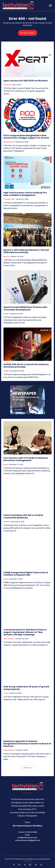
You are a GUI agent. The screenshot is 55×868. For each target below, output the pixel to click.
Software (7, 85)
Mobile (6, 314)
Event (6, 464)
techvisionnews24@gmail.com (28, 840)
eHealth (7, 522)
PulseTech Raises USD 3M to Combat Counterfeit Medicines (23, 516)
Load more (27, 768)
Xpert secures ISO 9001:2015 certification (26, 81)
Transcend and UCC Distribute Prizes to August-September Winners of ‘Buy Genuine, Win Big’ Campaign (25, 632)
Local (6, 693)
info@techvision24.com (27, 838)
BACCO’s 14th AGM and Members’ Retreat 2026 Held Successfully (26, 251)
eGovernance (9, 142)
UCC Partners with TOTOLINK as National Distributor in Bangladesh (26, 459)
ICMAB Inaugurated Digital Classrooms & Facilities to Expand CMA (26, 574)
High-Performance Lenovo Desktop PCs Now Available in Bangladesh (25, 194)
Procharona (27, 861)
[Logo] (27, 786)
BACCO (6, 256)
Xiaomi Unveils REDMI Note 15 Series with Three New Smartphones (25, 308)
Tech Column (9, 639)
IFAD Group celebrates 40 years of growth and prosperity (26, 688)
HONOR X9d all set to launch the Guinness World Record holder (26, 366)
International (9, 750)
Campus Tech (9, 199)
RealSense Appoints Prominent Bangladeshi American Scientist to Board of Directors (27, 744)
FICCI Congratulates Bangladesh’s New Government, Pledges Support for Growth (26, 137)
